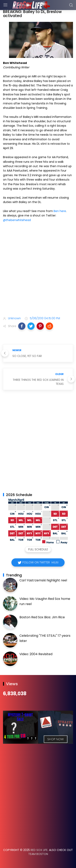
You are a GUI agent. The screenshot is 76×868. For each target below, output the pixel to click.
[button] (22, 326)
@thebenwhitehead (17, 220)
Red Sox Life (39, 850)
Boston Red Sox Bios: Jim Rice (42, 617)
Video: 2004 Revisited (36, 654)
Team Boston (38, 854)
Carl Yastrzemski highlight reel (43, 580)
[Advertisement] (38, 270)
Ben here (60, 211)
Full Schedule (38, 549)
